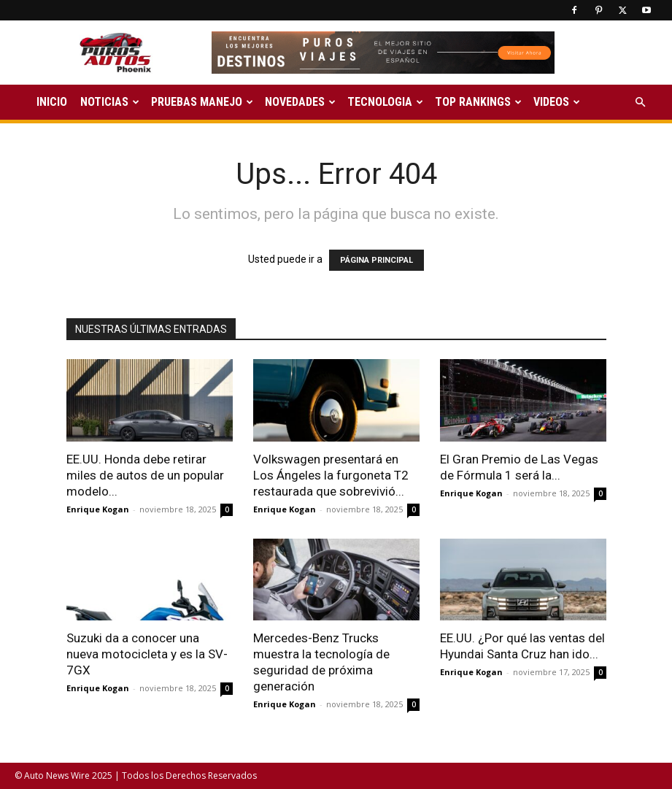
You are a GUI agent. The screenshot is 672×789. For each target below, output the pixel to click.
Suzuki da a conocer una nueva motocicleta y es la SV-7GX (147, 654)
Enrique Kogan (98, 509)
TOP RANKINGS (478, 102)
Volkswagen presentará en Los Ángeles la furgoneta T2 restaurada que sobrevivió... (331, 475)
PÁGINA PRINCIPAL (376, 260)
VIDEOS (557, 102)
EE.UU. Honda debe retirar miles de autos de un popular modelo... (145, 475)
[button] (640, 103)
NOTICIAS (110, 102)
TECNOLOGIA (385, 102)
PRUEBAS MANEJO (202, 102)
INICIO (52, 102)
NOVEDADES (300, 102)
